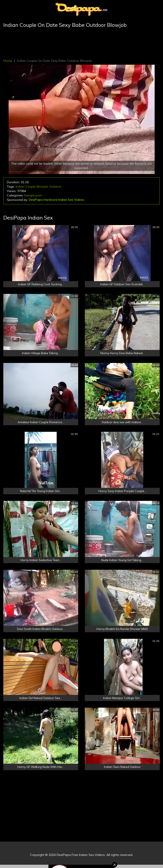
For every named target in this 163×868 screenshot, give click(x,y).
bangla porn (33, 195)
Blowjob (42, 187)
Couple (31, 187)
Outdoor (55, 187)
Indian (20, 187)
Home (8, 61)
